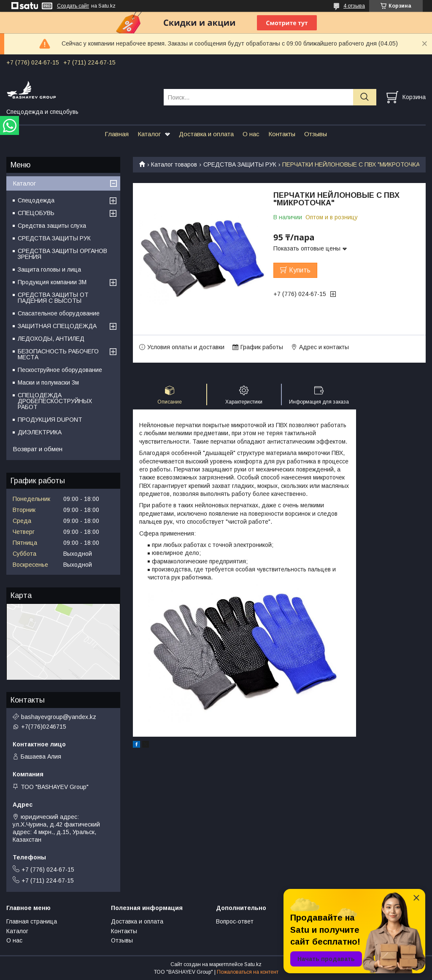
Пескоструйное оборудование (60, 370)
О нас (251, 134)
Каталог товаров (174, 164)
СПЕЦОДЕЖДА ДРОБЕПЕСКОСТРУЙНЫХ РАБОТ (55, 401)
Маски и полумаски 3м (48, 382)
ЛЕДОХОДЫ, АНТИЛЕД (51, 339)
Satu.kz (253, 964)
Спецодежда (36, 200)
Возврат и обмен (38, 449)
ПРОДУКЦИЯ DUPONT (50, 420)
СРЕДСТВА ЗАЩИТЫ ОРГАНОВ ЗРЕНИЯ (62, 254)
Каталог (149, 134)
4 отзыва (354, 6)
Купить (300, 270)
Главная (117, 134)
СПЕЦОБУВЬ (36, 213)
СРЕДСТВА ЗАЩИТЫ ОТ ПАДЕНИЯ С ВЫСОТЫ (53, 298)
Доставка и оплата (206, 134)
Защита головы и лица (49, 269)
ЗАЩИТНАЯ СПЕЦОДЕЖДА (57, 326)
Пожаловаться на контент (248, 972)
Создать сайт (73, 6)
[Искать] (365, 97)
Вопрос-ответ (235, 921)
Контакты (282, 134)
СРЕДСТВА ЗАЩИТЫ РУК (240, 164)
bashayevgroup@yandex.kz (59, 717)
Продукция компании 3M (52, 282)
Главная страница (32, 921)
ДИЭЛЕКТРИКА (40, 432)
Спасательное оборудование (59, 313)
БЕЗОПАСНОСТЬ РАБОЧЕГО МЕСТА (58, 354)
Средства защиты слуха (52, 226)
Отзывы (316, 134)
